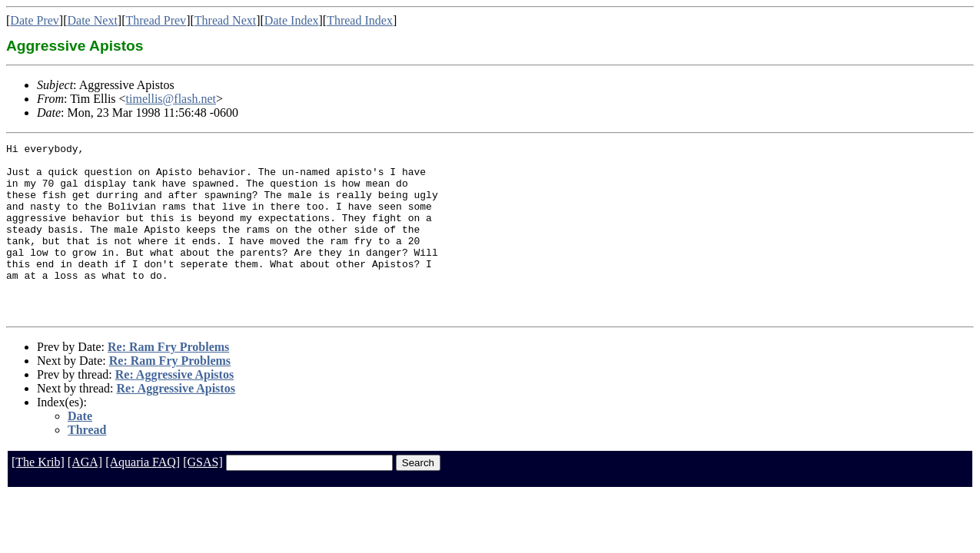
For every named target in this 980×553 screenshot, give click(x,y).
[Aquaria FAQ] (143, 497)
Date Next (93, 20)
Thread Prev (156, 20)
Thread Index (360, 20)
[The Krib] (38, 497)
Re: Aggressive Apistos (174, 409)
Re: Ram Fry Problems (168, 381)
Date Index (292, 20)
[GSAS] (203, 497)
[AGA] (85, 497)
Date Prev (35, 20)
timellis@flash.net (171, 99)
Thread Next (225, 20)
